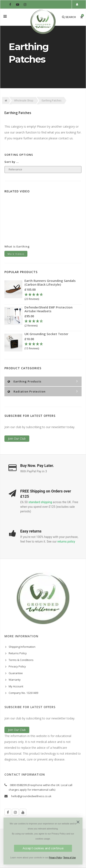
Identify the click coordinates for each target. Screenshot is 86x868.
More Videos (16, 254)
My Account (16, 686)
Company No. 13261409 (23, 693)
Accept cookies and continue (43, 848)
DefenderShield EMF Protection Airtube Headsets (48, 309)
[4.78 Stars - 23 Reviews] (53, 297)
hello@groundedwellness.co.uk (31, 796)
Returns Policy (18, 653)
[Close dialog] (78, 822)
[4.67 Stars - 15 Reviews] (53, 347)
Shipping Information (22, 647)
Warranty (15, 680)
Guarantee (16, 673)
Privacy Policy (17, 666)
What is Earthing (17, 246)
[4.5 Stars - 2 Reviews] (53, 324)
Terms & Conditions (21, 660)
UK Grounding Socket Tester (46, 334)
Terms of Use (69, 858)
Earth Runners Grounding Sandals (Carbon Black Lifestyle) (50, 282)
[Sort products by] (43, 169)
